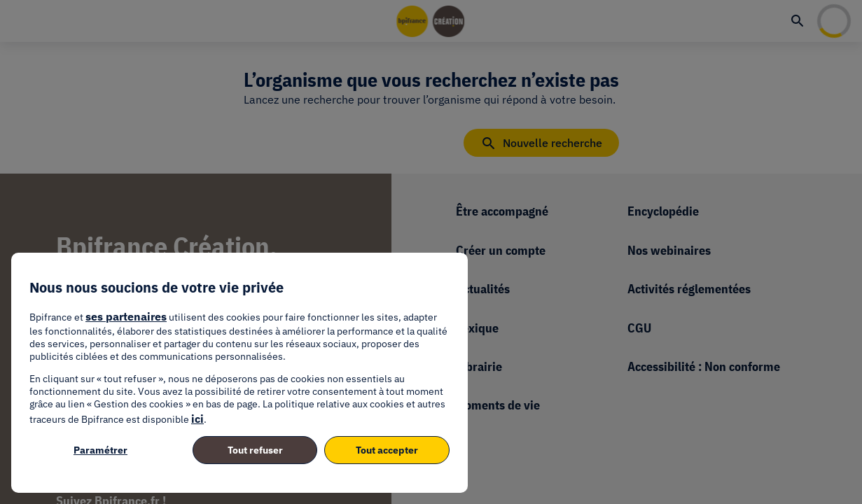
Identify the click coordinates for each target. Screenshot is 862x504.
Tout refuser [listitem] (255, 450)
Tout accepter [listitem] (387, 450)
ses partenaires (126, 316)
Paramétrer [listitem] (100, 450)
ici (197, 419)
